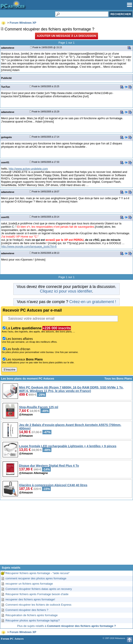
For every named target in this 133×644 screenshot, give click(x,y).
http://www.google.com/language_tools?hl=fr (29, 246)
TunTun (6, 87)
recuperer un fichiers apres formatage (29, 584)
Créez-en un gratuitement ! (93, 302)
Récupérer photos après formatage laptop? (33, 620)
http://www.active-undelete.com (28, 169)
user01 (5, 162)
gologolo (6, 137)
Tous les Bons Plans (118, 379)
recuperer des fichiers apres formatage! (30, 599)
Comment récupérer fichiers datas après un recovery (39, 589)
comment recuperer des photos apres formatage (36, 578)
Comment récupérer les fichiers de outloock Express (38, 605)
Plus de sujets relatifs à (66, 626)
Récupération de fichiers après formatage (31, 615)
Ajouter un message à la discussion (66, 36)
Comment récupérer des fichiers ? (27, 610)
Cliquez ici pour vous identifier (66, 291)
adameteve (8, 48)
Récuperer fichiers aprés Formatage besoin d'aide (37, 594)
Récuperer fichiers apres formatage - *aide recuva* (38, 573)
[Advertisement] (66, 534)
